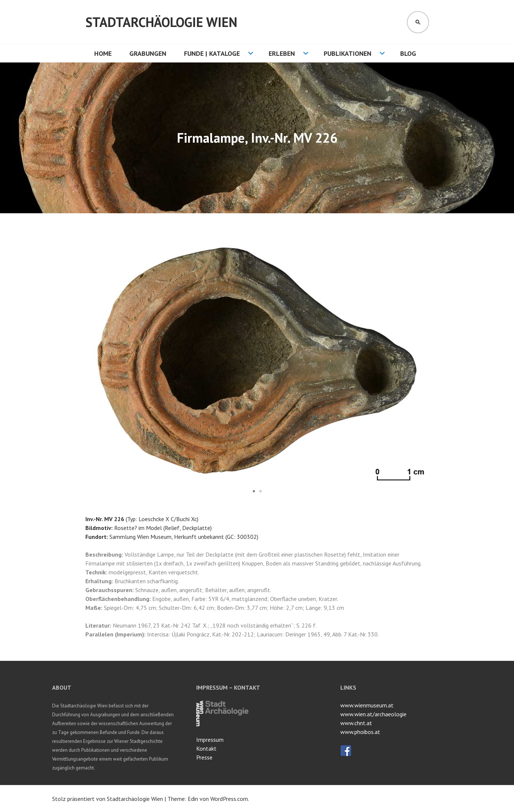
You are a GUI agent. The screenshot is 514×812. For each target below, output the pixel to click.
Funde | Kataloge (212, 53)
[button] (422, 242)
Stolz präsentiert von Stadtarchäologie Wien (108, 799)
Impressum (210, 740)
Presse (204, 757)
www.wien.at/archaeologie (373, 714)
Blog (408, 53)
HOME (103, 53)
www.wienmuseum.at (367, 705)
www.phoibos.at (360, 732)
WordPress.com (229, 799)
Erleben (282, 53)
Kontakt (206, 748)
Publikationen (348, 53)
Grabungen (148, 53)
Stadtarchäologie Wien (161, 22)
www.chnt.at (356, 723)
